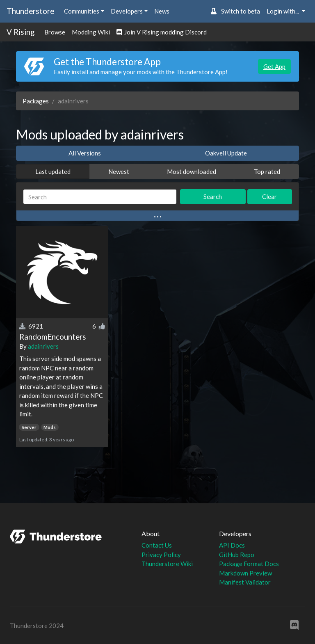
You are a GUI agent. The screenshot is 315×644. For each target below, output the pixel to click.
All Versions (85, 153)
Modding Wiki (91, 32)
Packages (36, 101)
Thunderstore (30, 11)
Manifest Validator (245, 582)
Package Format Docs (249, 564)
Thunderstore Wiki (167, 564)
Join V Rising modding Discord (162, 32)
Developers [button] (127, 11)
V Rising (21, 32)
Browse (55, 32)
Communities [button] (82, 11)
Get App (274, 66)
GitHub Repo (237, 555)
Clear (269, 196)
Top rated (267, 171)
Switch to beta (235, 11)
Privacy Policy (161, 555)
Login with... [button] (283, 11)
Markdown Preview (245, 573)
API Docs (232, 545)
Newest (119, 171)
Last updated (53, 171)
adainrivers (43, 346)
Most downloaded (192, 171)
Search (213, 196)
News (162, 11)
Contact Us (157, 545)
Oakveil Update (226, 153)
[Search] (100, 197)
